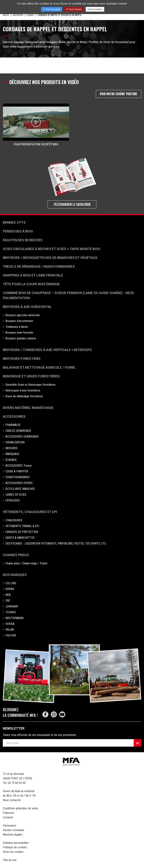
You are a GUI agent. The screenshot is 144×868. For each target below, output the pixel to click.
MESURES (11, 448)
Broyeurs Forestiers (22, 359)
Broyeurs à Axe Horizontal (27, 307)
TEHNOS (11, 612)
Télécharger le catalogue (72, 204)
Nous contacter (12, 800)
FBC (8, 601)
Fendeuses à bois (18, 231)
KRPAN (10, 589)
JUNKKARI (12, 606)
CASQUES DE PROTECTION (22, 532)
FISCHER (11, 635)
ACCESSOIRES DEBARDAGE (22, 437)
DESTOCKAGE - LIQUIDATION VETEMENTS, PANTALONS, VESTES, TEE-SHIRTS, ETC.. (56, 543)
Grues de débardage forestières (24, 396)
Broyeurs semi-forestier (19, 333)
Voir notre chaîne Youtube (118, 94)
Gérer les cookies (13, 852)
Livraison (8, 817)
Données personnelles (16, 843)
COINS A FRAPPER (17, 471)
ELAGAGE (30, 15)
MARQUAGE (12, 454)
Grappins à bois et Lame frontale (33, 275)
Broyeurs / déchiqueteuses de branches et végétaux (50, 258)
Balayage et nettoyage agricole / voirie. (39, 367)
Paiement (8, 813)
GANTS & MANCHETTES (20, 538)
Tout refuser (74, 9)
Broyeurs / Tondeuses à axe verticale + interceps (47, 350)
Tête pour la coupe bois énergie (32, 284)
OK (138, 743)
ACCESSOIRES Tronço (19, 466)
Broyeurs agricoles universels (23, 315)
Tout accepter (52, 9)
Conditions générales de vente (21, 808)
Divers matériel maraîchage (28, 408)
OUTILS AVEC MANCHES (20, 489)
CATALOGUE (13, 500)
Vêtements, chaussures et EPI (30, 512)
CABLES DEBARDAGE (18, 431)
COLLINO (11, 583)
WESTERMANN (14, 618)
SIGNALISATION (15, 442)
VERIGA (10, 624)
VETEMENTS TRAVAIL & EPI (22, 526)
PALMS (10, 630)
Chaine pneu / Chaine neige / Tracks (26, 563)
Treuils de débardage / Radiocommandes (39, 266)
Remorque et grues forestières (31, 376)
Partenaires (10, 826)
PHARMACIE (13, 425)
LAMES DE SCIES (16, 495)
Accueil (6, 15)
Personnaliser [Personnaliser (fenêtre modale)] (95, 9)
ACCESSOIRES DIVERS (19, 483)
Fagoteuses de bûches (23, 240)
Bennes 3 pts (14, 222)
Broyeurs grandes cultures (21, 338)
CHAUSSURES (14, 520)
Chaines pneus (16, 555)
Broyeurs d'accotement (19, 321)
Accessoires (14, 416)
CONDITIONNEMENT (18, 477)
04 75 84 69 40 (17, 783)
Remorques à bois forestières (23, 390)
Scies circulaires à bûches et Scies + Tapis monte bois (52, 249)
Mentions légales (13, 835)
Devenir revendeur (14, 830)
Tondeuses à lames (17, 327)
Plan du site (10, 860)
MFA (8, 595)
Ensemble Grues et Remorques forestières (30, 385)
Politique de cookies (15, 847)
